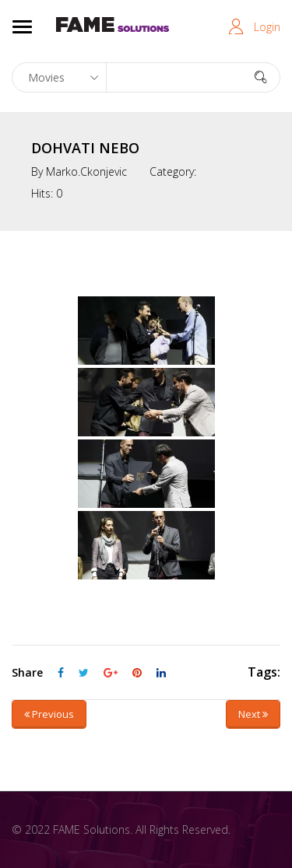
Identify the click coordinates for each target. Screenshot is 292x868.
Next (253, 714)
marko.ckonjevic (86, 171)
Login (267, 27)
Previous (49, 714)
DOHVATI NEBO (85, 148)
